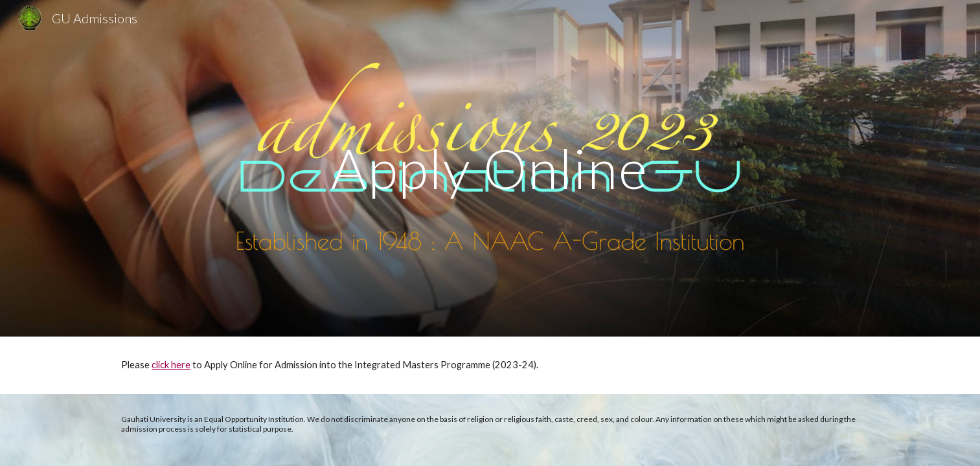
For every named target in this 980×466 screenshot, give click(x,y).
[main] (490, 168)
